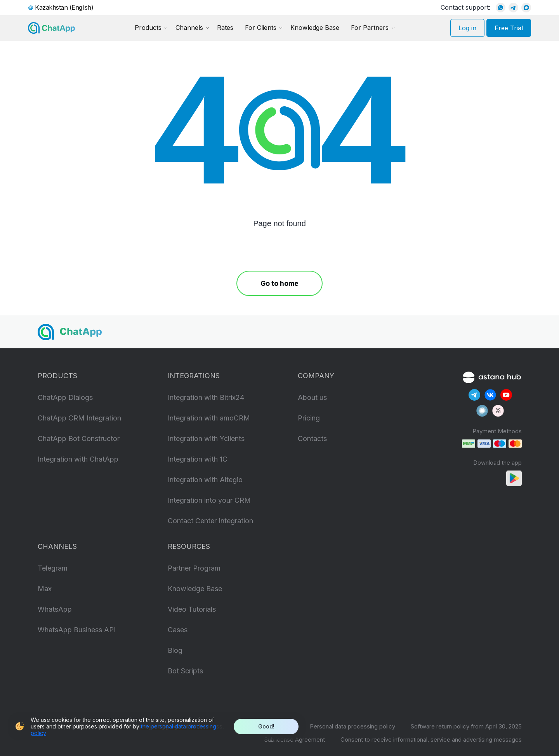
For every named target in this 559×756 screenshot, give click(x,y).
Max (45, 589)
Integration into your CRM (209, 500)
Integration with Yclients (206, 439)
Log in (467, 28)
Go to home (279, 283)
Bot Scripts (185, 671)
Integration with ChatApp (78, 459)
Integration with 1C (198, 459)
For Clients (261, 28)
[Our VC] (498, 411)
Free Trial (509, 28)
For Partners (370, 28)
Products (148, 28)
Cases (178, 630)
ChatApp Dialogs (65, 397)
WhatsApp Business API (77, 630)
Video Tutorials (192, 609)
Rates (225, 28)
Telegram (53, 568)
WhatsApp (55, 609)
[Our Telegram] (474, 395)
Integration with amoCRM (209, 418)
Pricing (309, 418)
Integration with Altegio (205, 480)
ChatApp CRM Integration (79, 418)
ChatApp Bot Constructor (79, 439)
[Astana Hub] (492, 377)
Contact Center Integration (210, 521)
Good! (266, 726)
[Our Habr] (482, 411)
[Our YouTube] (506, 395)
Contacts (312, 439)
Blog (175, 650)
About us (312, 397)
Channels (189, 28)
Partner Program (194, 568)
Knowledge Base (315, 28)
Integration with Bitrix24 (206, 397)
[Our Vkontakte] (490, 395)
